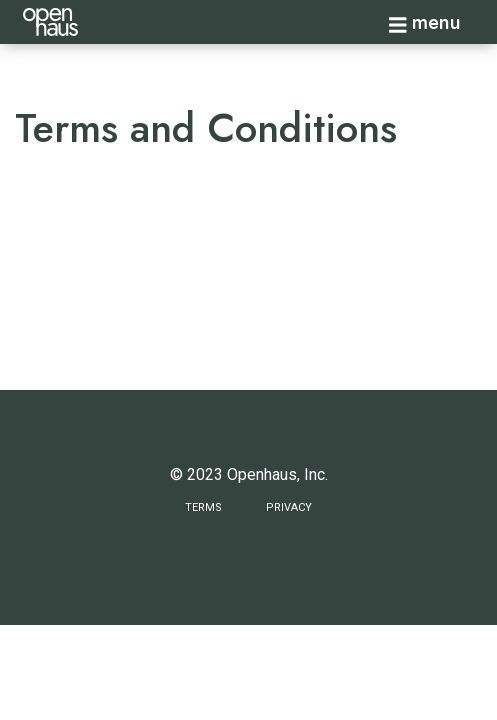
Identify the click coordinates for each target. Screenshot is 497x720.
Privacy (289, 507)
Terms (203, 507)
